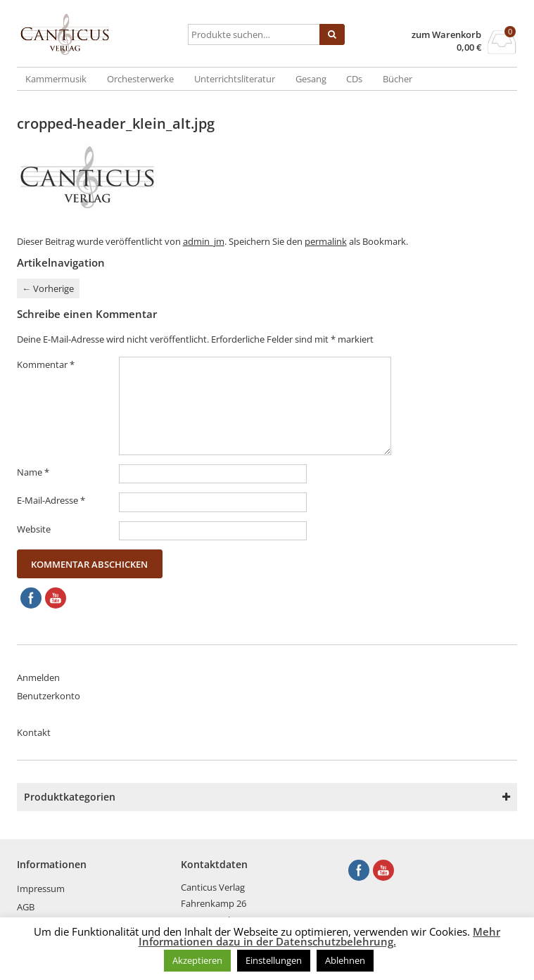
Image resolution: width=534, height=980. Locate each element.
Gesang (311, 79)
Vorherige (48, 288)
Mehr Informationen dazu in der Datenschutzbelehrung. (320, 936)
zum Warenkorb (446, 35)
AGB (26, 907)
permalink (326, 241)
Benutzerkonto (49, 696)
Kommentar (46, 364)
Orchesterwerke (140, 79)
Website (34, 529)
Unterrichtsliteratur (235, 79)
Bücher (398, 79)
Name (33, 472)
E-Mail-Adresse (51, 500)
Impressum (41, 889)
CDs (354, 79)
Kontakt (34, 732)
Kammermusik (56, 79)
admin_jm (204, 241)
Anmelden (38, 677)
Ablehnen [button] (345, 960)
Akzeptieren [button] (197, 960)
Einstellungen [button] (274, 960)
